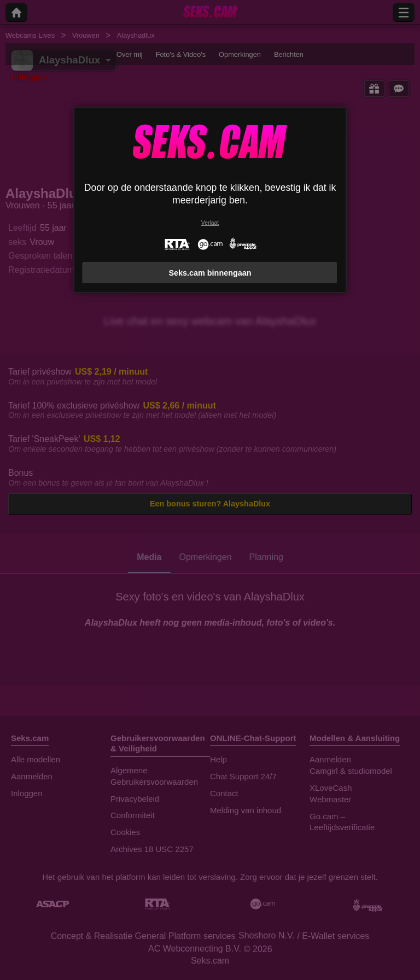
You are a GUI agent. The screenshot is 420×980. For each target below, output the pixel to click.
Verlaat (210, 223)
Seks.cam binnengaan (210, 273)
